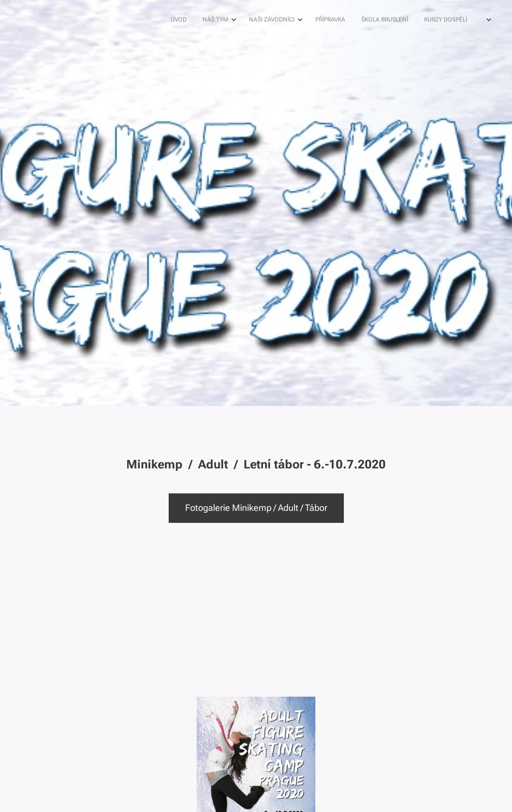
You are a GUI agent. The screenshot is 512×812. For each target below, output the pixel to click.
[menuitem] (296, 20)
